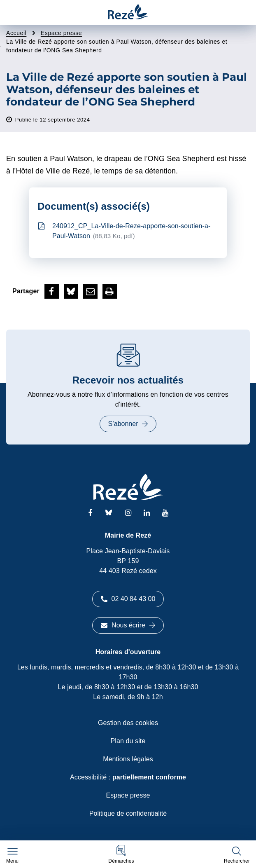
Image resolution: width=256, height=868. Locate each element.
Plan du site (128, 741)
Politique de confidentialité (128, 813)
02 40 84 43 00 (128, 599)
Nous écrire (128, 625)
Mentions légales (128, 759)
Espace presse (128, 795)
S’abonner (128, 424)
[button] (121, 854)
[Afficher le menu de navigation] (12, 856)
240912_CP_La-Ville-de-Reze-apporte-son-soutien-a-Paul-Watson (124, 232)
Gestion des (128, 723)
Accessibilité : (128, 777)
